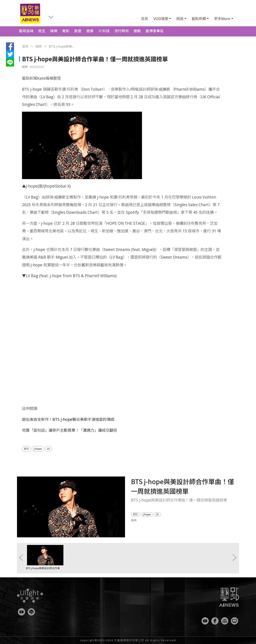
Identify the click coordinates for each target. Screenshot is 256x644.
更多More (222, 19)
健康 (90, 31)
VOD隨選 (161, 19)
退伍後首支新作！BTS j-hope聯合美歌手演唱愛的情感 (68, 419)
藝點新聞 (199, 19)
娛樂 (54, 31)
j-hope (38, 449)
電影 (66, 31)
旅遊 (78, 31)
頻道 (180, 19)
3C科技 (104, 31)
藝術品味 (26, 31)
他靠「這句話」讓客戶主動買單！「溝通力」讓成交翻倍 (69, 430)
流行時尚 (122, 31)
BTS (26, 449)
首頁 (145, 19)
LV (48, 449)
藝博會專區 (155, 31)
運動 (137, 31)
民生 (42, 31)
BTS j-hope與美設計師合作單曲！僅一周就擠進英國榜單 (43, 570)
